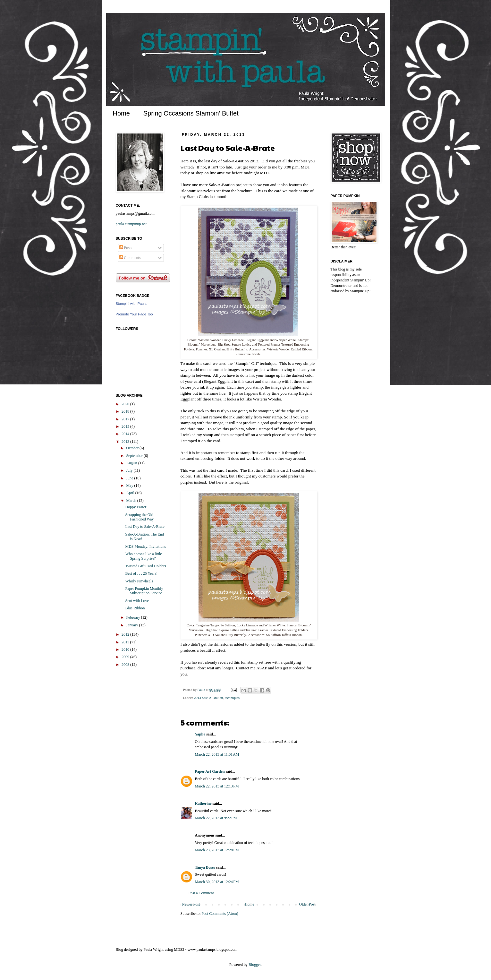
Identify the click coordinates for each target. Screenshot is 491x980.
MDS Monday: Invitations (145, 546)
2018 (126, 411)
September (135, 456)
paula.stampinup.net (131, 224)
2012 (126, 634)
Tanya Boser (205, 867)
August (132, 463)
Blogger (255, 965)
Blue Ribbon (135, 608)
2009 (126, 657)
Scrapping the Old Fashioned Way (139, 517)
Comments (130, 258)
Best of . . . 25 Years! (141, 573)
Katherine (203, 804)
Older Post (307, 904)
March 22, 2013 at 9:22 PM (216, 818)
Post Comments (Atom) (220, 914)
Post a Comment (201, 893)
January (132, 625)
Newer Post (191, 904)
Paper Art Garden (210, 771)
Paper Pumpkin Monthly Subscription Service (144, 591)
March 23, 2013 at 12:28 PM (217, 850)
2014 (126, 434)
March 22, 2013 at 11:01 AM (217, 754)
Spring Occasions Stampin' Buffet (191, 113)
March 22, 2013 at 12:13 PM (217, 786)
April (131, 493)
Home (121, 113)
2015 (126, 426)
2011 (126, 642)
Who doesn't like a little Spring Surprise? (143, 556)
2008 (126, 665)
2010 (126, 649)
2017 (126, 419)
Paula (202, 690)
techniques (232, 698)
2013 (126, 442)
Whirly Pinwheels (139, 581)
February (133, 617)
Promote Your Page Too (134, 314)
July (130, 470)
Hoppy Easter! (136, 507)
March (131, 501)
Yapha (200, 734)
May (130, 486)
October (133, 448)
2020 (126, 404)
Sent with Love (137, 601)
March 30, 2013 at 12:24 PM (217, 882)
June (130, 478)
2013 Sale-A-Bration (208, 698)
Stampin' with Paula (131, 304)
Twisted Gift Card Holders (145, 566)
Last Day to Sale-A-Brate (145, 527)
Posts (126, 248)
